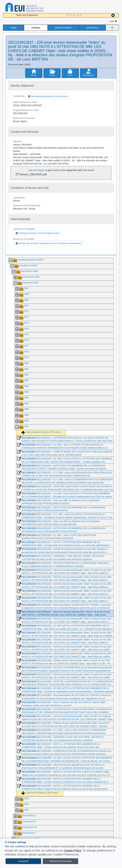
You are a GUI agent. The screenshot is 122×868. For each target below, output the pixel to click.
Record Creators (63, 28)
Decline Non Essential (60, 861)
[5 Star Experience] (81, 15)
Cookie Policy (73, 851)
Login (113, 21)
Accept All (23, 861)
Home (14, 28)
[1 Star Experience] (68, 15)
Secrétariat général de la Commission (48, 96)
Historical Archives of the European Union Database (34, 8)
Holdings (36, 28)
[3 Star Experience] (74, 15)
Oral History (92, 28)
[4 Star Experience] (78, 15)
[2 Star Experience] (71, 15)
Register (41, 170)
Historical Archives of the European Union (37, 233)
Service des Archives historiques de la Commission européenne (48, 243)
